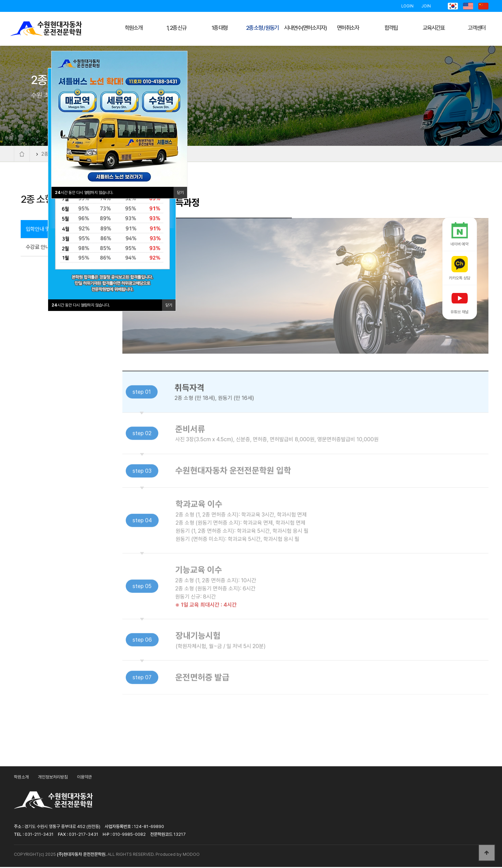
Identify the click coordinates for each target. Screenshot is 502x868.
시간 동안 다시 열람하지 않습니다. (81, 305)
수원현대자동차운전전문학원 (46, 29)
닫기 (169, 305)
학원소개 (21, 778)
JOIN (426, 6)
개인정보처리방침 (53, 778)
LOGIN (407, 6)
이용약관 (84, 778)
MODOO (191, 855)
